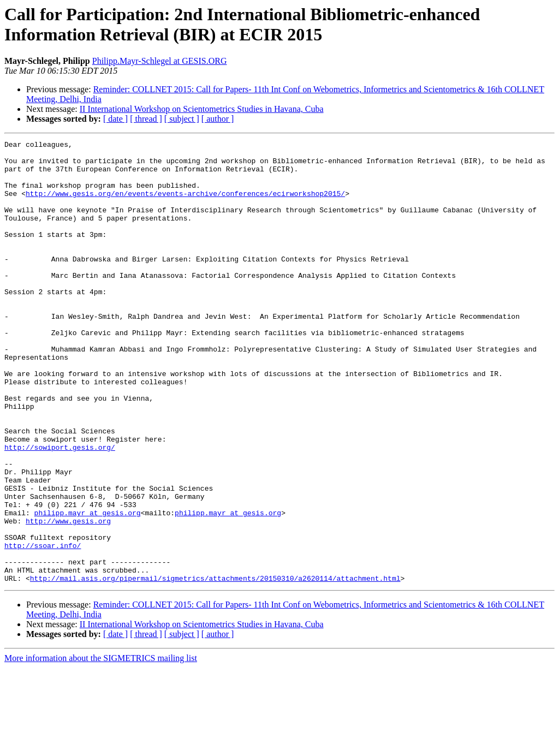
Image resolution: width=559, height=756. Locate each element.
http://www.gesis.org (68, 598)
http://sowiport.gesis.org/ (60, 509)
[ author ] (218, 119)
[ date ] (115, 119)
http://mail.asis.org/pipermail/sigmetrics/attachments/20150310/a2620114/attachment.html (215, 666)
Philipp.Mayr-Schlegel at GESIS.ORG (160, 61)
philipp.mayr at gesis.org (88, 588)
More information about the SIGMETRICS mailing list (101, 746)
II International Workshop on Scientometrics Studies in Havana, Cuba (202, 109)
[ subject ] (182, 119)
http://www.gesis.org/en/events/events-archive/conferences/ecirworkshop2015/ (185, 205)
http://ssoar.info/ (43, 627)
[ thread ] (146, 119)
